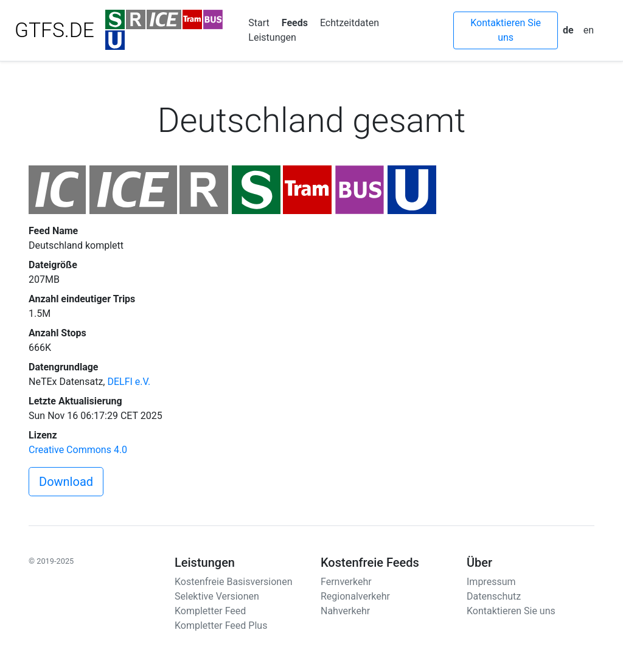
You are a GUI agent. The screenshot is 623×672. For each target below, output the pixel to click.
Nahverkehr (345, 611)
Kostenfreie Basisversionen (234, 582)
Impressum (491, 582)
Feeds (295, 23)
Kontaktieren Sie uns (506, 30)
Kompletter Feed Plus (221, 625)
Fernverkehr (346, 582)
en (589, 30)
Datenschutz (494, 596)
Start (259, 23)
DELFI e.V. (129, 382)
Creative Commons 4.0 (78, 450)
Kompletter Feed (210, 611)
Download (66, 482)
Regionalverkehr (355, 596)
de (568, 30)
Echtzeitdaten (350, 23)
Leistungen (272, 37)
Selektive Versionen (217, 596)
